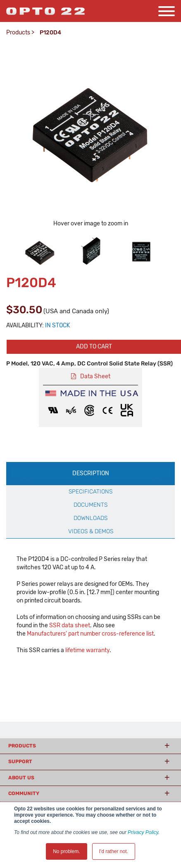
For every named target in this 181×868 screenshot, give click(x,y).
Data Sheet (95, 376)
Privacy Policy (143, 832)
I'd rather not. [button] (114, 851)
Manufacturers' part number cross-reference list (90, 634)
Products (18, 33)
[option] (40, 251)
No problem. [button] (66, 851)
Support (20, 762)
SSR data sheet (70, 625)
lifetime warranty (87, 650)
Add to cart (94, 347)
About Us (21, 778)
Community (24, 793)
